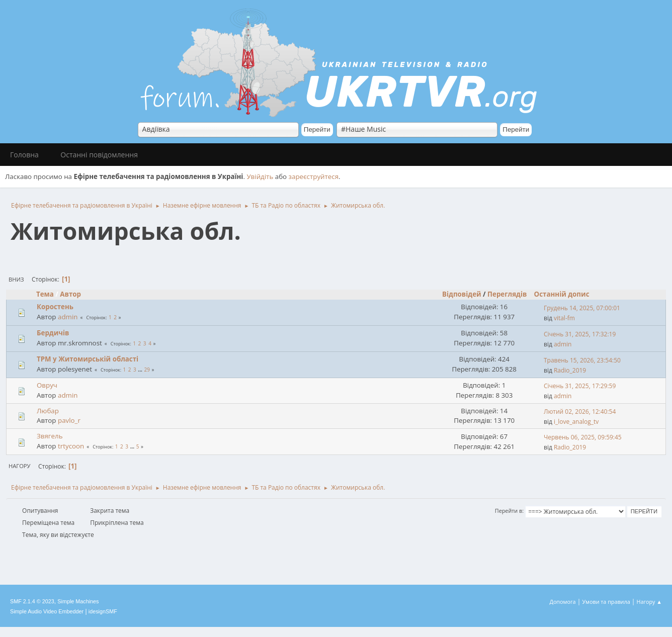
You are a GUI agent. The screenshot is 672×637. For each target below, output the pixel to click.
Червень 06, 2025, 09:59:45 (583, 437)
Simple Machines (78, 601)
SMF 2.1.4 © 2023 (32, 601)
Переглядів (507, 294)
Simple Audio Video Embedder (47, 611)
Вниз (16, 279)
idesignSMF (103, 611)
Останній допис (562, 294)
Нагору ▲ (649, 602)
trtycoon (71, 446)
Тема (45, 294)
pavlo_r (69, 420)
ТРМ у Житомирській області (88, 359)
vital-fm (564, 318)
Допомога (563, 602)
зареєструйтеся (314, 176)
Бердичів (53, 333)
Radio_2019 (570, 370)
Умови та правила (606, 602)
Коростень (55, 307)
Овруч (47, 385)
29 (147, 370)
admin (68, 317)
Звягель (50, 436)
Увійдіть (260, 176)
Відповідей (462, 294)
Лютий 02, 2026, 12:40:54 (580, 412)
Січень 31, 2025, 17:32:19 (580, 334)
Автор (75, 294)
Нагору (19, 466)
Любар (48, 411)
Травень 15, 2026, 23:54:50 (582, 360)
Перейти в (509, 511)
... (141, 370)
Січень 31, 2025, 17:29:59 (580, 386)
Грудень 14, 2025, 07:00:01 (582, 308)
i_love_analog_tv (576, 422)
